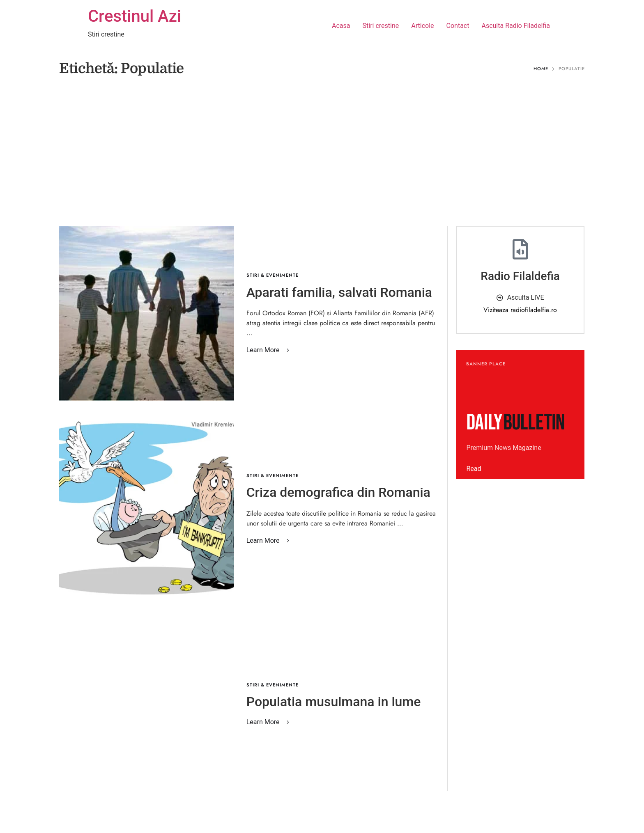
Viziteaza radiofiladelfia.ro (520, 310)
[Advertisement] (322, 160)
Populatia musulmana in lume (334, 702)
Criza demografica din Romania (338, 492)
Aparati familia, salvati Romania (339, 292)
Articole (422, 26)
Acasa (341, 26)
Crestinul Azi (135, 16)
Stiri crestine (381, 26)
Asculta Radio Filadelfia (516, 26)
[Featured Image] (147, 313)
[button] (269, 350)
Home (541, 69)
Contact (458, 26)
